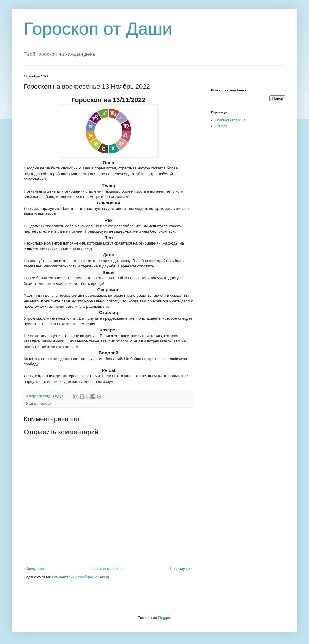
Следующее (35, 569)
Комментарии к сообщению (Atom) (81, 577)
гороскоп (46, 403)
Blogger (164, 618)
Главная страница (108, 569)
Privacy (221, 126)
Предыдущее (181, 569)
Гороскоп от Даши (98, 29)
